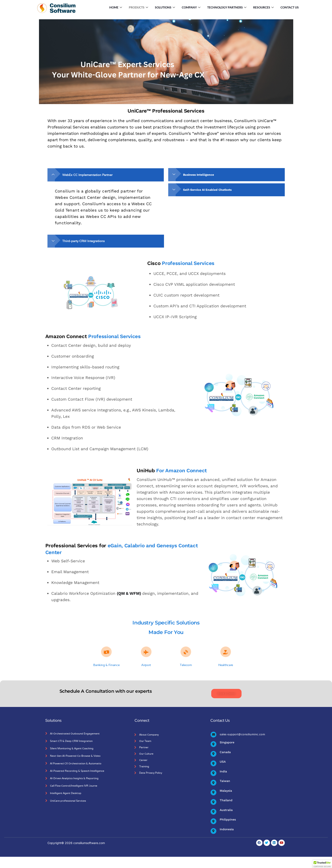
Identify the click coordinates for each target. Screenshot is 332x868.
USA (223, 760)
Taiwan (225, 780)
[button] (322, 864)
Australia (226, 810)
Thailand (226, 800)
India (223, 770)
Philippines (228, 820)
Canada (225, 750)
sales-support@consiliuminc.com (241, 730)
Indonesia (227, 830)
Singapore (227, 740)
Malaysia (226, 790)
